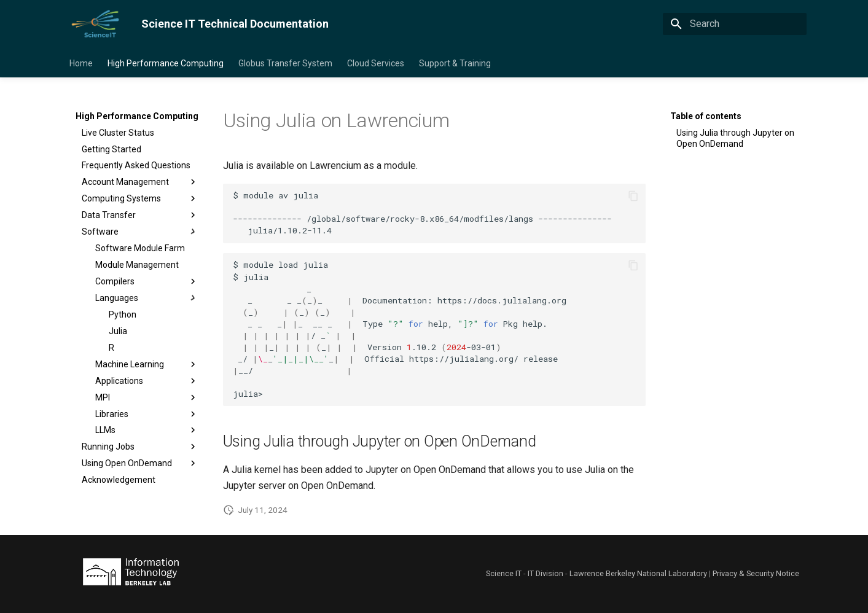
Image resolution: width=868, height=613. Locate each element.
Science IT (504, 573)
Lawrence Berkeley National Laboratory (638, 573)
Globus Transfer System (285, 63)
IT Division (545, 573)
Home (81, 63)
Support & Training (455, 63)
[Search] (735, 24)
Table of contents (706, 116)
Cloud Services (376, 63)
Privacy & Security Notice (756, 573)
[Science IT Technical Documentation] (96, 24)
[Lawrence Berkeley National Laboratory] (131, 574)
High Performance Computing (166, 63)
